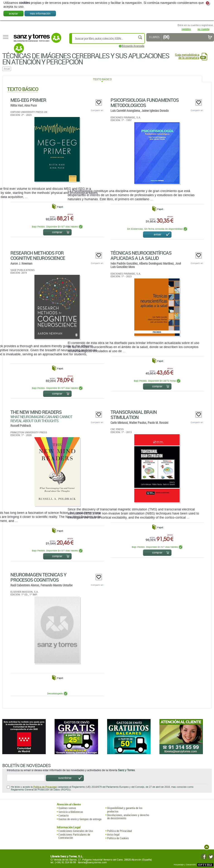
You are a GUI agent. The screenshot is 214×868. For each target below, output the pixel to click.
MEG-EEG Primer (28, 100)
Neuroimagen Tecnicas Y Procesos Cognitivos (38, 577)
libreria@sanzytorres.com (92, 862)
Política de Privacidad (45, 787)
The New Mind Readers (36, 412)
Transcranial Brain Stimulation (134, 415)
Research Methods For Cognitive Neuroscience (38, 255)
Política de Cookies (118, 838)
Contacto (64, 815)
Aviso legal (113, 834)
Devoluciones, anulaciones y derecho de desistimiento (128, 817)
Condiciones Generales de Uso (76, 831)
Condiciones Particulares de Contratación (74, 836)
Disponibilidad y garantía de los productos (125, 810)
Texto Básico (102, 79)
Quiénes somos (67, 808)
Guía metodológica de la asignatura (187, 56)
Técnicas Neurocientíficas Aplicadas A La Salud (141, 255)
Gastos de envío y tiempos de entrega (80, 819)
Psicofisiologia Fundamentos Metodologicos (145, 103)
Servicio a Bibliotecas (71, 812)
